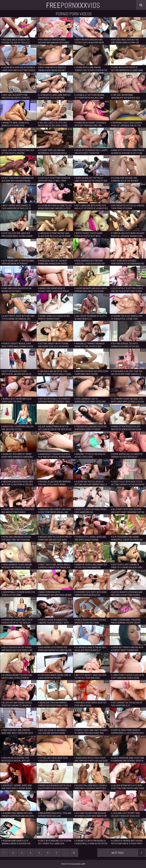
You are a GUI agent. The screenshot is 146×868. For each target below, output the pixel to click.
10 (74, 853)
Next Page (128, 853)
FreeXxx (73, 5)
